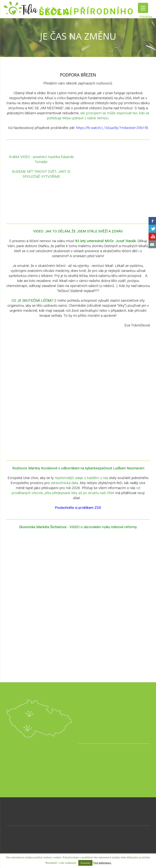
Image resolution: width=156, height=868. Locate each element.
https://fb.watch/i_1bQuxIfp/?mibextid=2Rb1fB (112, 128)
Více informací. (102, 863)
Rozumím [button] (85, 863)
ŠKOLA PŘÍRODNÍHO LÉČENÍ (87, 12)
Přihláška (146, 17)
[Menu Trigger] (143, 8)
